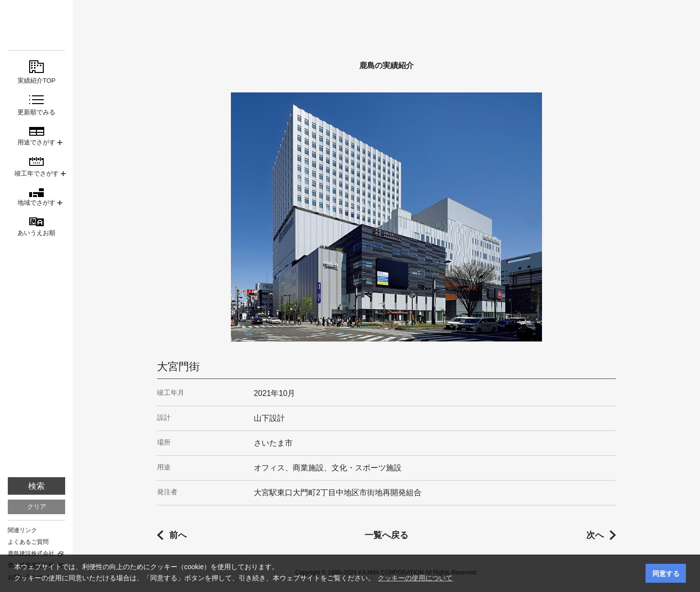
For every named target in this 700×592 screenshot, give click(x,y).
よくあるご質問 (28, 542)
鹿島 (36, 25)
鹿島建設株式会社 (31, 554)
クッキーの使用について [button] (415, 578)
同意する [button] (666, 574)
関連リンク (22, 530)
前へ (178, 535)
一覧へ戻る (386, 535)
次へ (595, 535)
